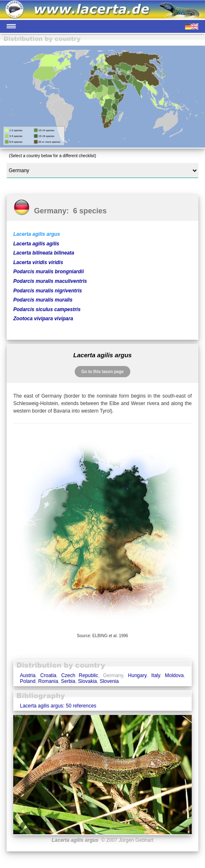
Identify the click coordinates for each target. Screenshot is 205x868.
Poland (28, 681)
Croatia (48, 675)
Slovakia (87, 681)
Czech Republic (79, 675)
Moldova (174, 675)
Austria (28, 675)
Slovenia (109, 681)
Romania (48, 681)
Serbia (68, 681)
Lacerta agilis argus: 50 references (58, 706)
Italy (155, 675)
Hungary (137, 675)
